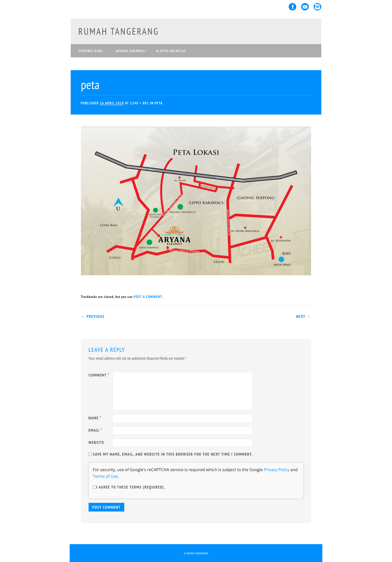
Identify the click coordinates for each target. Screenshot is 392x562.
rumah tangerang (119, 31)
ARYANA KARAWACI (131, 51)
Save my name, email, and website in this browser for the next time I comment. (173, 454)
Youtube (305, 7)
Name (96, 418)
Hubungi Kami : (92, 51)
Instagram (317, 7)
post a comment (148, 297)
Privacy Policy (277, 470)
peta (159, 103)
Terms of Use (105, 476)
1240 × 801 (139, 103)
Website (96, 442)
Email (96, 430)
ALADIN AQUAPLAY (171, 51)
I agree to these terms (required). (129, 487)
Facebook (292, 7)
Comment (100, 375)
